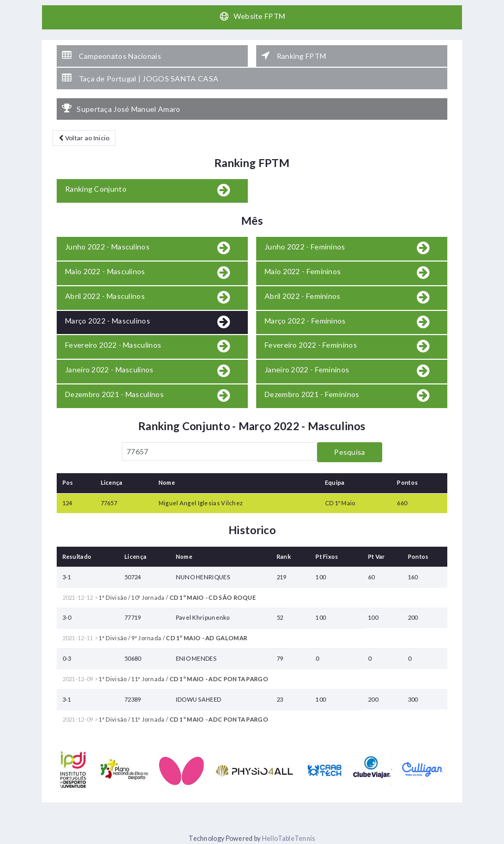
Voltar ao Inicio (84, 138)
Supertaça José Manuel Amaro (121, 109)
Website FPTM (252, 16)
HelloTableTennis (289, 838)
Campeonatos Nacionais (112, 56)
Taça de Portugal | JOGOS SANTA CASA (140, 78)
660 (402, 503)
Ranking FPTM (294, 56)
